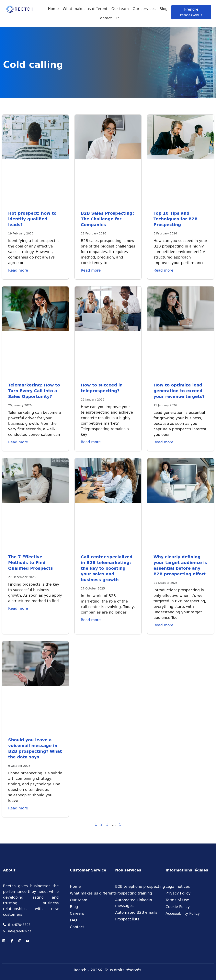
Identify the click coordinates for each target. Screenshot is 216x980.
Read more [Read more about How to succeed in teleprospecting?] (91, 442)
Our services (144, 9)
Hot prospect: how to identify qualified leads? (32, 219)
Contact (105, 18)
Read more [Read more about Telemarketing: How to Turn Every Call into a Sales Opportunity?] (18, 442)
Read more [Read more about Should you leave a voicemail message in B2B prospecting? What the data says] (18, 808)
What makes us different (85, 9)
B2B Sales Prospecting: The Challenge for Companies (107, 219)
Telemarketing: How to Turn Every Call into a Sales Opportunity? (34, 391)
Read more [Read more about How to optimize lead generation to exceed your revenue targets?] (163, 442)
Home (53, 9)
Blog (163, 9)
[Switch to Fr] (117, 18)
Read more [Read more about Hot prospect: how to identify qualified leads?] (18, 270)
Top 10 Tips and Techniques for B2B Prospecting (175, 219)
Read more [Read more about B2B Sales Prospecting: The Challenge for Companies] (91, 270)
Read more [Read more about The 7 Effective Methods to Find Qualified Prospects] (18, 608)
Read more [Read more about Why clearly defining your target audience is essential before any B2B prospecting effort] (163, 625)
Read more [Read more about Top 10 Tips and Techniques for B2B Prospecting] (163, 270)
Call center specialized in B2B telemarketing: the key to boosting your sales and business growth (107, 568)
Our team (120, 9)
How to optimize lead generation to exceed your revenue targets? (179, 391)
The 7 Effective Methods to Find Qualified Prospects (30, 563)
